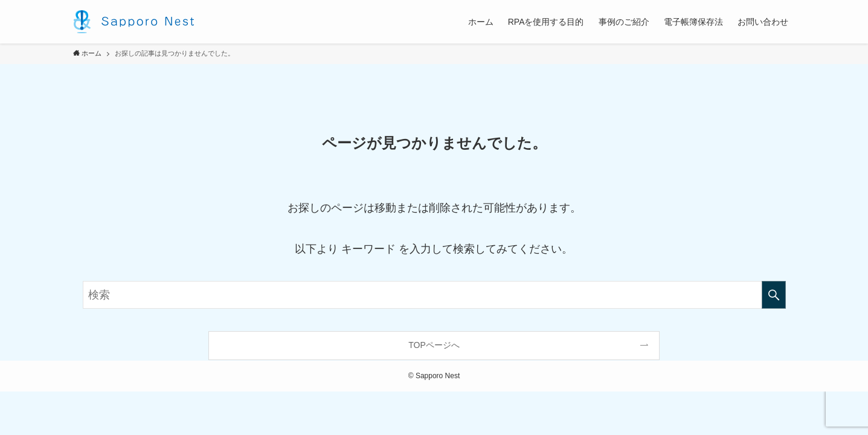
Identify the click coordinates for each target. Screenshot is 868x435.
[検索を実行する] (774, 295)
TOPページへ (434, 345)
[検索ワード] (434, 295)
